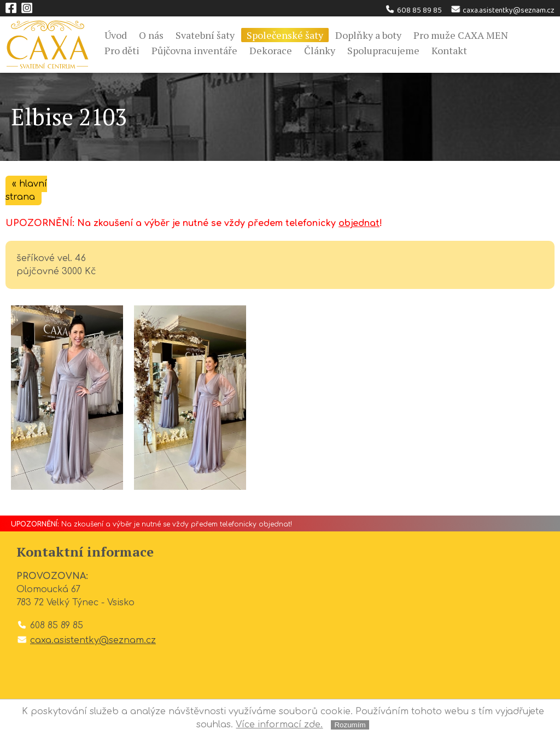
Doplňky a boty (368, 35)
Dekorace (271, 50)
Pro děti (122, 50)
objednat (359, 223)
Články (320, 50)
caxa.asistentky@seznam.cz (502, 10)
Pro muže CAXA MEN (461, 35)
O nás (151, 35)
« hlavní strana (26, 190)
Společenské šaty (285, 35)
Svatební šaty (205, 35)
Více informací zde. (279, 725)
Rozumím (350, 725)
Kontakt (449, 50)
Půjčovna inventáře (194, 50)
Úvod (116, 35)
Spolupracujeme (383, 50)
